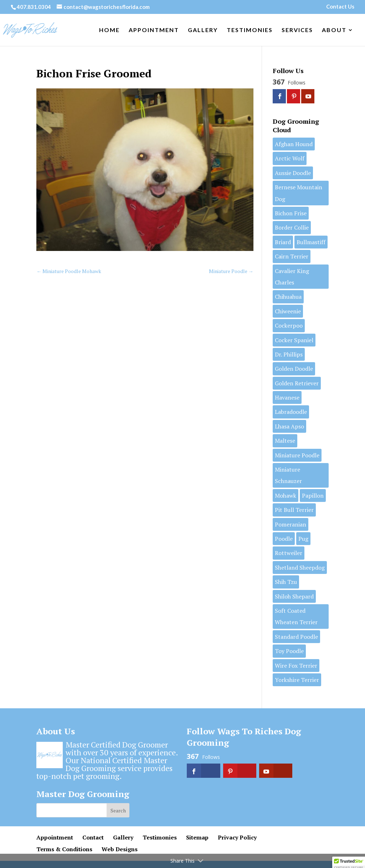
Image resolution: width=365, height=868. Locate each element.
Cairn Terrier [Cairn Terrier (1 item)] (292, 256)
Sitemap (197, 837)
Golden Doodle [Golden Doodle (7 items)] (294, 369)
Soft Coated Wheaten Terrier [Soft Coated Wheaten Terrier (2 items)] (296, 616)
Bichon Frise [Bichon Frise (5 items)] (291, 213)
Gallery (203, 30)
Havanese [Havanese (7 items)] (287, 397)
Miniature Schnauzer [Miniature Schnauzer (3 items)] (288, 475)
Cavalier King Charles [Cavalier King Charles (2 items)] (292, 277)
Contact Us (340, 7)
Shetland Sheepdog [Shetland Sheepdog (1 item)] (300, 567)
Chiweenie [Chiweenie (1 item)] (288, 311)
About (334, 30)
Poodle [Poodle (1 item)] (284, 539)
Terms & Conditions (64, 849)
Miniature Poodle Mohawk (69, 271)
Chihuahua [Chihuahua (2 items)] (288, 297)
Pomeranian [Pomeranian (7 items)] (291, 524)
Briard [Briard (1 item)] (283, 242)
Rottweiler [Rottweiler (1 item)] (289, 553)
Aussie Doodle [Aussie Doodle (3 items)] (293, 173)
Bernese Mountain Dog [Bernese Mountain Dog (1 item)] (299, 193)
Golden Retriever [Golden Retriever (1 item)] (297, 383)
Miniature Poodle (231, 271)
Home (109, 30)
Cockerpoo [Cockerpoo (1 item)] (289, 325)
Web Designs (120, 849)
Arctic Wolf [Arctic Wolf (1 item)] (290, 158)
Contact (93, 837)
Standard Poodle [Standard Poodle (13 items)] (296, 637)
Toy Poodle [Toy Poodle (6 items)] (289, 651)
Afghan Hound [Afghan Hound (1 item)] (294, 144)
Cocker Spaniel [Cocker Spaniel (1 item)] (294, 340)
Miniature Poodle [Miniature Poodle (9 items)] (297, 455)
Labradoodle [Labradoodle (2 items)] (291, 412)
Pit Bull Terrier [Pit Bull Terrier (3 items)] (294, 510)
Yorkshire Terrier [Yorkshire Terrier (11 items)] (297, 680)
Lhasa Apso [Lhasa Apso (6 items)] (289, 426)
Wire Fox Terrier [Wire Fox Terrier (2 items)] (296, 666)
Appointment (154, 30)
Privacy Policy (237, 837)
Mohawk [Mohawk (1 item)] (286, 495)
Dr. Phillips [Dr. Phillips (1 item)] (289, 354)
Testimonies (250, 30)
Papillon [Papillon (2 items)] (313, 495)
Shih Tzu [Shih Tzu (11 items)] (286, 582)
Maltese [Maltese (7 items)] (285, 441)
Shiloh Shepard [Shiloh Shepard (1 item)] (294, 596)
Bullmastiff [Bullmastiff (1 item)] (311, 242)
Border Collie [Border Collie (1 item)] (292, 227)
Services (297, 30)
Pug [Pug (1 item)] (303, 539)
